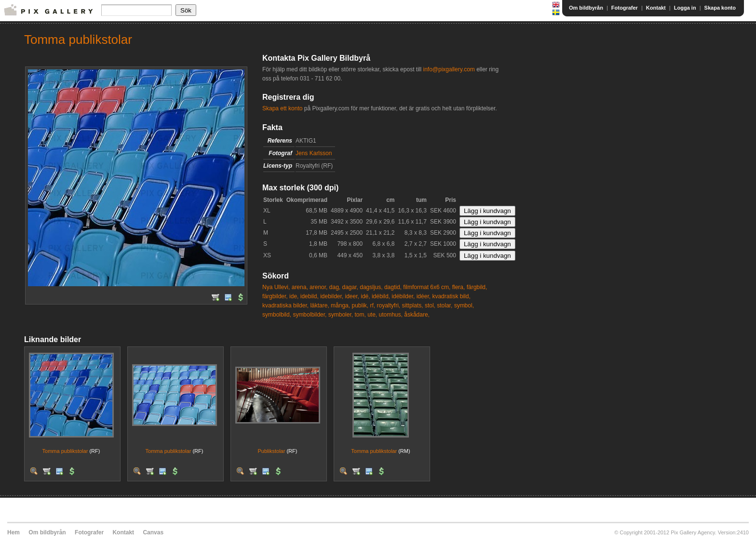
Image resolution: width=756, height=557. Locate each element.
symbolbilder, (310, 315)
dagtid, (393, 287)
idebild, (310, 296)
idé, (365, 296)
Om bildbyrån (586, 8)
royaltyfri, (389, 305)
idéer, (424, 296)
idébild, (381, 296)
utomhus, (391, 315)
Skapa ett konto (282, 108)
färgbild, (477, 287)
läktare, (319, 305)
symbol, (464, 305)
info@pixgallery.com (449, 69)
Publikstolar (272, 451)
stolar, (445, 305)
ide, (294, 296)
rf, (373, 305)
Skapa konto (720, 8)
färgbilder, (275, 296)
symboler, (341, 315)
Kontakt (656, 8)
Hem (13, 532)
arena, (300, 287)
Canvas (153, 532)
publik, (360, 305)
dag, (335, 287)
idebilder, (332, 296)
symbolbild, (277, 315)
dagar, (350, 287)
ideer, (352, 296)
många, (340, 305)
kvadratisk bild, (451, 296)
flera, (459, 287)
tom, (360, 315)
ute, (372, 315)
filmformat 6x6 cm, (427, 287)
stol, (430, 305)
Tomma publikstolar (65, 451)
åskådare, (417, 315)
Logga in (685, 8)
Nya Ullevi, (276, 287)
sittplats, (413, 305)
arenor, (318, 287)
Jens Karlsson (314, 153)
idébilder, (403, 296)
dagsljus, (371, 287)
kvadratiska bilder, (285, 305)
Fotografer (625, 8)
